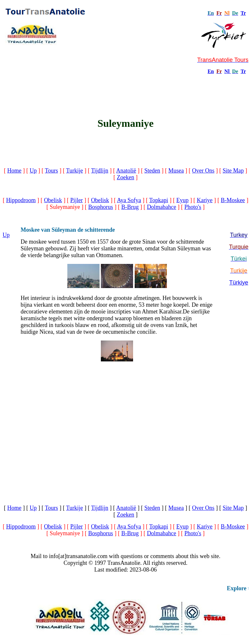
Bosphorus (101, 207)
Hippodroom (21, 200)
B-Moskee (233, 200)
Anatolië (126, 171)
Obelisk (53, 200)
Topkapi (159, 200)
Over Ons (203, 171)
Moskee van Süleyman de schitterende (68, 230)
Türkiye (239, 283)
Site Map (233, 171)
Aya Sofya (129, 200)
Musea (176, 171)
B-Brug (130, 207)
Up (33, 171)
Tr (243, 13)
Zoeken (126, 177)
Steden (152, 171)
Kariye (205, 200)
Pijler (77, 200)
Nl (227, 71)
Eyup (182, 200)
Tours (51, 171)
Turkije (74, 171)
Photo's (193, 207)
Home (14, 171)
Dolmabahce (162, 207)
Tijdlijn (100, 171)
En (211, 71)
